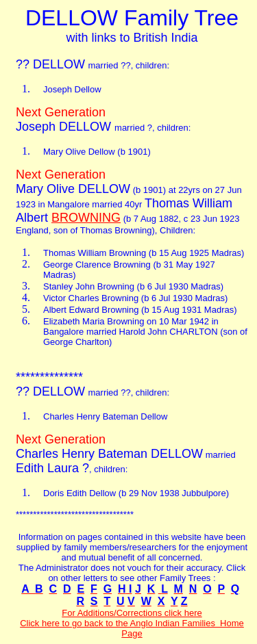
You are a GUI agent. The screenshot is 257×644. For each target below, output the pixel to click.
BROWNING (86, 218)
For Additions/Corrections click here (132, 613)
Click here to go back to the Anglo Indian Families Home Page (132, 628)
